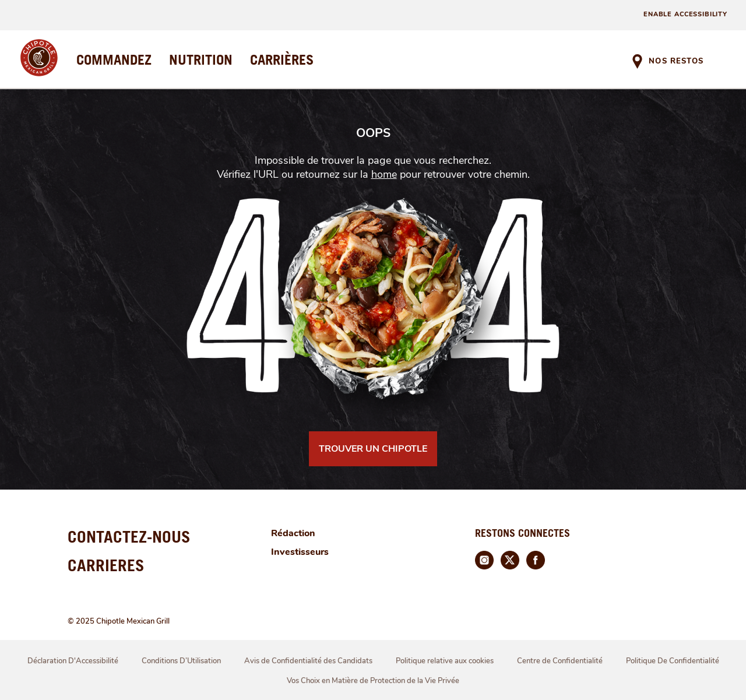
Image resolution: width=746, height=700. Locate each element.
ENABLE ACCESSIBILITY (685, 14)
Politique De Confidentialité (673, 661)
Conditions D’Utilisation (181, 661)
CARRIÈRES (282, 59)
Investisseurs (300, 552)
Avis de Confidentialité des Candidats (308, 661)
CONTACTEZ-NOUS (129, 537)
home (384, 174)
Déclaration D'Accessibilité (73, 661)
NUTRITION (201, 59)
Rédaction (293, 533)
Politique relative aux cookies (445, 661)
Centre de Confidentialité (560, 661)
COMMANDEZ (114, 59)
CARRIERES (106, 565)
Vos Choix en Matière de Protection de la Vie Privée (373, 681)
